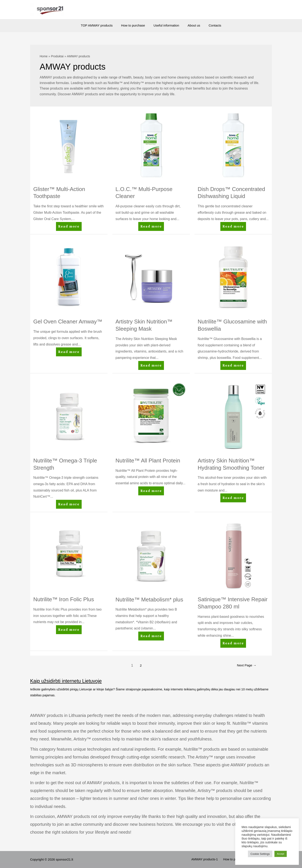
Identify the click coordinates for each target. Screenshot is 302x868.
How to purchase (135, 25)
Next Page (246, 665)
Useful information (166, 25)
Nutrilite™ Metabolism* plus (149, 600)
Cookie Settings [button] (260, 854)
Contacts (211, 25)
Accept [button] (281, 854)
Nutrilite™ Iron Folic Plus (64, 599)
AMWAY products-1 (209, 859)
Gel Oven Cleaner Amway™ (68, 322)
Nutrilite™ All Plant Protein (148, 461)
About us (192, 25)
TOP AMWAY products (101, 25)
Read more (69, 227)
